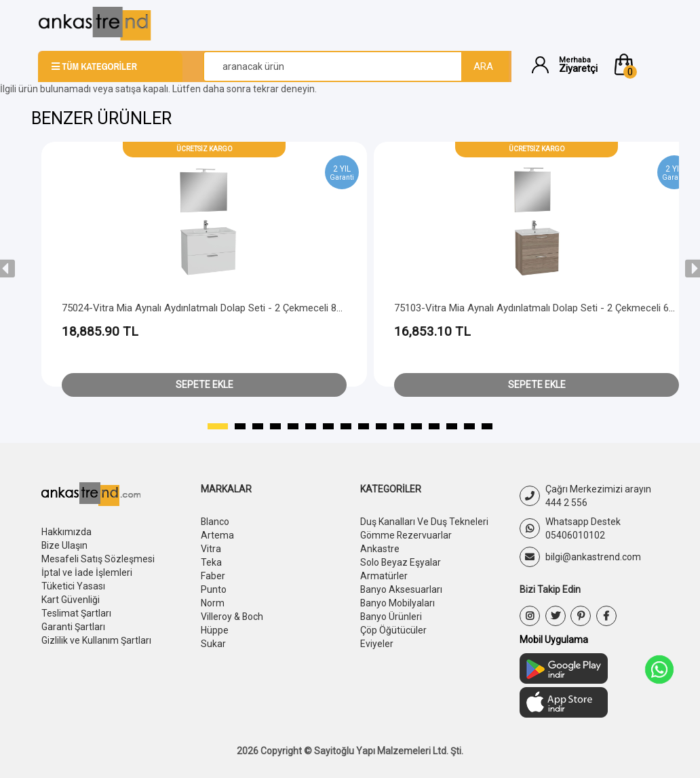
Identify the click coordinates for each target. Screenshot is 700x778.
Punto (214, 589)
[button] (637, 64)
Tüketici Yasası (73, 586)
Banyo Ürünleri (391, 617)
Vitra (211, 549)
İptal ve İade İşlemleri (87, 572)
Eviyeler (377, 644)
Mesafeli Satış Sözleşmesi (98, 559)
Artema (217, 535)
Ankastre (380, 549)
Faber (213, 576)
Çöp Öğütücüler (393, 630)
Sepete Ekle (205, 385)
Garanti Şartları (73, 627)
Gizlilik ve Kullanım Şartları (96, 640)
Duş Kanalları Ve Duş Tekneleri (424, 522)
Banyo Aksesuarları (402, 589)
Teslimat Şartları (76, 613)
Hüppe (215, 630)
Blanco (215, 522)
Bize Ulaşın (65, 545)
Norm (213, 603)
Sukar (213, 644)
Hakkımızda (66, 532)
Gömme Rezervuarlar (406, 535)
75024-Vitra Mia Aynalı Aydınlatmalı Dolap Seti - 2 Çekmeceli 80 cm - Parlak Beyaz (244, 308)
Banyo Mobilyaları (398, 603)
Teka (211, 562)
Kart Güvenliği (71, 600)
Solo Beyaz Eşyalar (401, 562)
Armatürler (384, 576)
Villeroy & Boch (232, 617)
